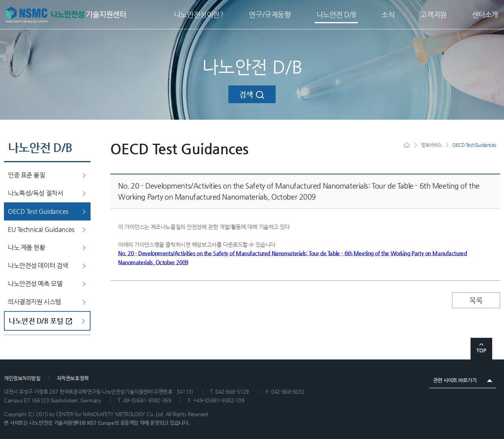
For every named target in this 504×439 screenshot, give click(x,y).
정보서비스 (431, 145)
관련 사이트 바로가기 (463, 380)
